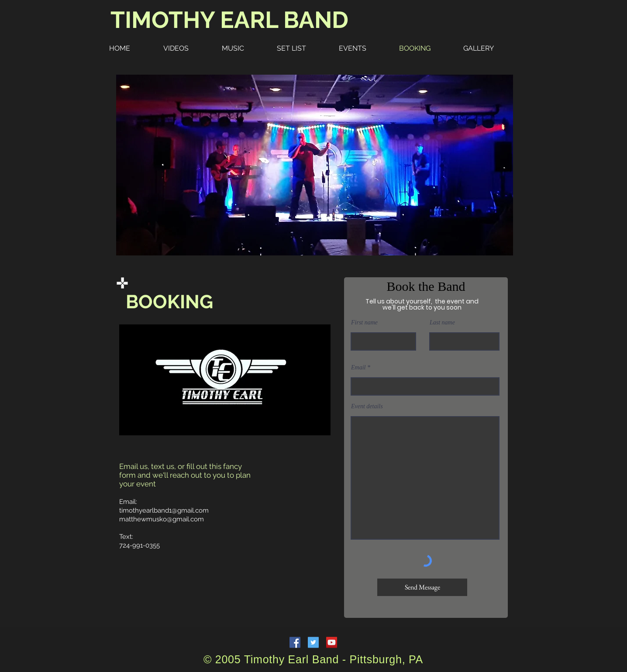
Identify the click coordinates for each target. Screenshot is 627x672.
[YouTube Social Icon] (332, 643)
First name (364, 323)
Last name (442, 323)
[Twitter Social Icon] (313, 643)
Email (358, 368)
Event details (367, 407)
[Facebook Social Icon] (295, 643)
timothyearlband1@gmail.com (164, 510)
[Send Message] (422, 587)
